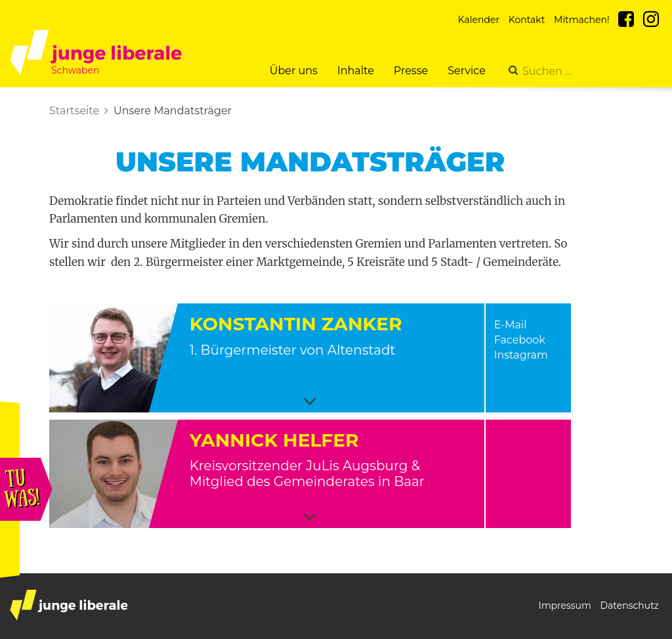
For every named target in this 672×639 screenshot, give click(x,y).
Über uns (294, 71)
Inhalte (356, 71)
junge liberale (69, 605)
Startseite (74, 111)
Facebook (520, 340)
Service (467, 71)
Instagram (521, 355)
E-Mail (511, 325)
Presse (411, 71)
